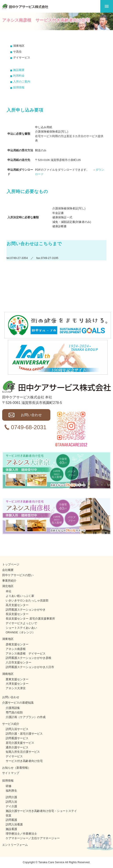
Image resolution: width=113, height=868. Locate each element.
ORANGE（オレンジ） (20, 632)
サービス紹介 (11, 724)
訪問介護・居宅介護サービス (24, 734)
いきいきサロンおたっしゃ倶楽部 (27, 600)
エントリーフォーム (15, 845)
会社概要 (8, 570)
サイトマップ (11, 773)
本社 (9, 591)
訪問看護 (11, 820)
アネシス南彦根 (16, 649)
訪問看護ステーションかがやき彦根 (28, 658)
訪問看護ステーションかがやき (26, 610)
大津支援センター (17, 684)
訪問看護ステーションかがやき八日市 (30, 667)
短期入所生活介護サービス (23, 752)
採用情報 (19, 87)
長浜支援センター (17, 614)
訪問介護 (11, 797)
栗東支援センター (17, 679)
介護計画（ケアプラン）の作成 (26, 717)
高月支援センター (17, 605)
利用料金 (19, 76)
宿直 (9, 815)
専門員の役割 (14, 712)
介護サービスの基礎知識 (18, 703)
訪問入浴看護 (14, 824)
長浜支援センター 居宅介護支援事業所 (30, 619)
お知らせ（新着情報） (16, 768)
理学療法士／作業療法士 (21, 834)
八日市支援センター (19, 662)
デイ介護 (11, 806)
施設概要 (19, 70)
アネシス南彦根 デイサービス (26, 654)
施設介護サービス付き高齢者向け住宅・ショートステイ (41, 811)
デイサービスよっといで (21, 623)
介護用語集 (13, 708)
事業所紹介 (9, 581)
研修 (9, 786)
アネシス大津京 (16, 688)
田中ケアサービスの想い (18, 575)
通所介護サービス (17, 747)
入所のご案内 (22, 82)
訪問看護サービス (17, 738)
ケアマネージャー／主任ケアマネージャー (33, 838)
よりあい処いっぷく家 (20, 596)
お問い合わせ (31, 415)
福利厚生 (11, 791)
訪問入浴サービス (17, 729)
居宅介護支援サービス (20, 743)
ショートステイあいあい (21, 628)
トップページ (11, 564)
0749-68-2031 (29, 427)
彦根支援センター (17, 644)
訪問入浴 (11, 802)
